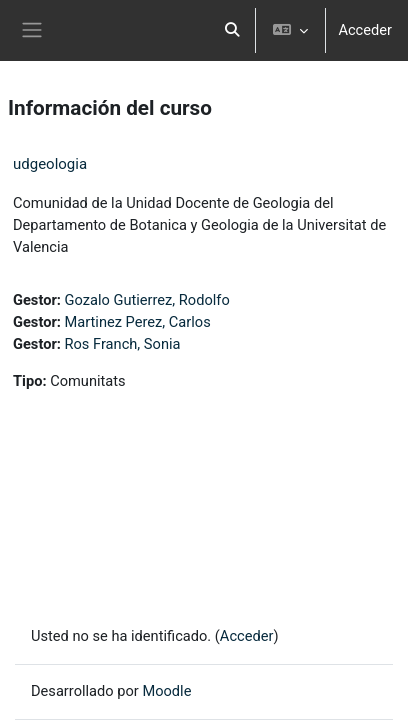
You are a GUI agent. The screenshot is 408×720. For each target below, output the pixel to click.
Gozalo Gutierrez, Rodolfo (147, 300)
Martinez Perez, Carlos (138, 322)
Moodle (166, 691)
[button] (233, 30)
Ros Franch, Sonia (123, 344)
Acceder (365, 30)
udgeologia (50, 164)
